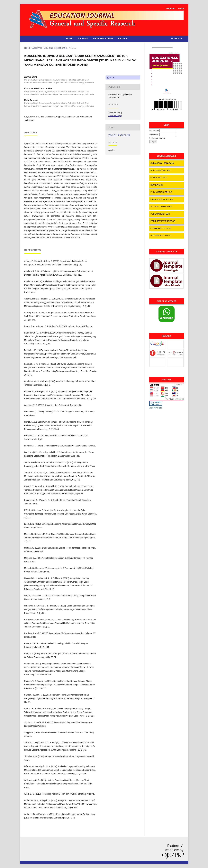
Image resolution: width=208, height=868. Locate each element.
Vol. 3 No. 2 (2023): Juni (55, 48)
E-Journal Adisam (103, 39)
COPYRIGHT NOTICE (161, 228)
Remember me (159, 138)
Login (181, 8)
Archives (83, 39)
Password (154, 134)
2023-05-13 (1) (115, 116)
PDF (112, 77)
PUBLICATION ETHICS (161, 192)
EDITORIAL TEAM (159, 178)
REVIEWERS (157, 185)
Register (171, 8)
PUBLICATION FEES (160, 214)
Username (154, 131)
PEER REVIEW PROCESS (163, 221)
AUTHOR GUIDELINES (161, 207)
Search (177, 39)
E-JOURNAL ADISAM (160, 236)
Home (69, 39)
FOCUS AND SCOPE (160, 170)
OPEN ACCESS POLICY (162, 199)
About (122, 39)
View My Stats (155, 408)
